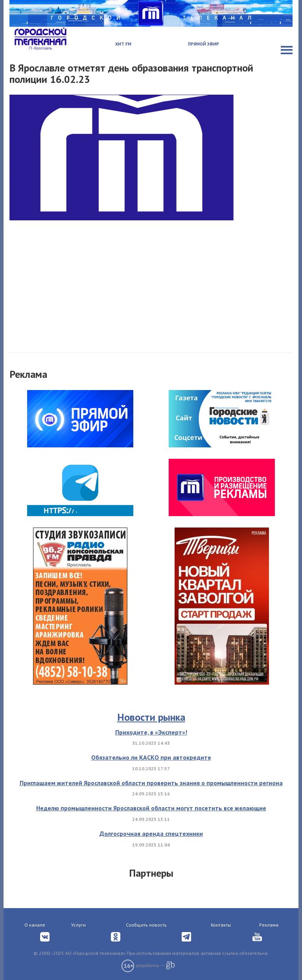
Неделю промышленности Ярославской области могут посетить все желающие (151, 808)
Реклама (269, 925)
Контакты (221, 925)
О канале (35, 925)
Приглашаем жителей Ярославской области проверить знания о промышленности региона (151, 783)
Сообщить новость (146, 925)
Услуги (78, 925)
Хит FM (123, 44)
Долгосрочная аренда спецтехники (151, 833)
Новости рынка (151, 717)
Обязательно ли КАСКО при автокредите (151, 757)
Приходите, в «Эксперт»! (151, 732)
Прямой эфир (203, 44)
